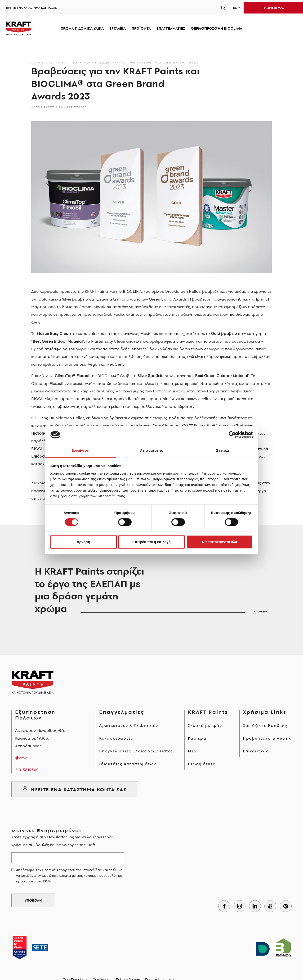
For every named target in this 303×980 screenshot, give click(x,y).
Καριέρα (197, 738)
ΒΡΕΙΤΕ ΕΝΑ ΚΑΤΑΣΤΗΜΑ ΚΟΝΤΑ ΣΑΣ (31, 8)
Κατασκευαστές (116, 738)
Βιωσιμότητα (202, 764)
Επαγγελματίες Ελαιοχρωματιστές (136, 751)
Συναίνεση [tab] (80, 450)
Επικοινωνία (256, 751)
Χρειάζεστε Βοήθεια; (265, 725)
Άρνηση (83, 542)
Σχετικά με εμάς (205, 725)
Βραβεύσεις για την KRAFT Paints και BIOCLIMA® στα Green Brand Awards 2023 (147, 63)
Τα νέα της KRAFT (56, 63)
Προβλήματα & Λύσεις (267, 738)
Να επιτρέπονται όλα (220, 542)
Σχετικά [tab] (222, 450)
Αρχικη (36, 63)
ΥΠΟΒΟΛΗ (33, 900)
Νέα (192, 751)
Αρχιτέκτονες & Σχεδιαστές (129, 725)
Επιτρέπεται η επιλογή (151, 542)
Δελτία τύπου (81, 63)
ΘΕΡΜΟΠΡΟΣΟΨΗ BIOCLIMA (216, 28)
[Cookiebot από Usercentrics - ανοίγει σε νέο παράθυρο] (232, 435)
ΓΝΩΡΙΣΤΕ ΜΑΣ (273, 8)
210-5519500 (27, 770)
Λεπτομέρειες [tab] (152, 450)
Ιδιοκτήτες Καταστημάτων (128, 764)
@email (22, 758)
